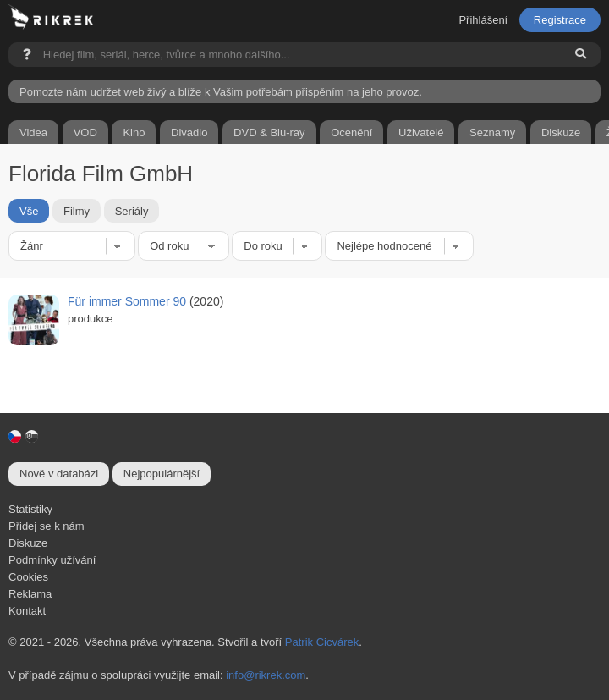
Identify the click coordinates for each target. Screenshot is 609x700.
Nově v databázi (59, 474)
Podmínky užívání (52, 560)
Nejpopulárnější (162, 474)
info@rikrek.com (266, 675)
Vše (29, 210)
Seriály (132, 210)
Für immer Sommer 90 (127, 301)
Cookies (28, 577)
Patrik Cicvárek (322, 642)
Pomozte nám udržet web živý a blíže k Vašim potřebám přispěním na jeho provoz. (221, 92)
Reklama (30, 594)
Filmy (77, 210)
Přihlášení (483, 20)
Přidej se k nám (47, 526)
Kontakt (27, 611)
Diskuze (28, 543)
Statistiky (30, 509)
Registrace (560, 20)
